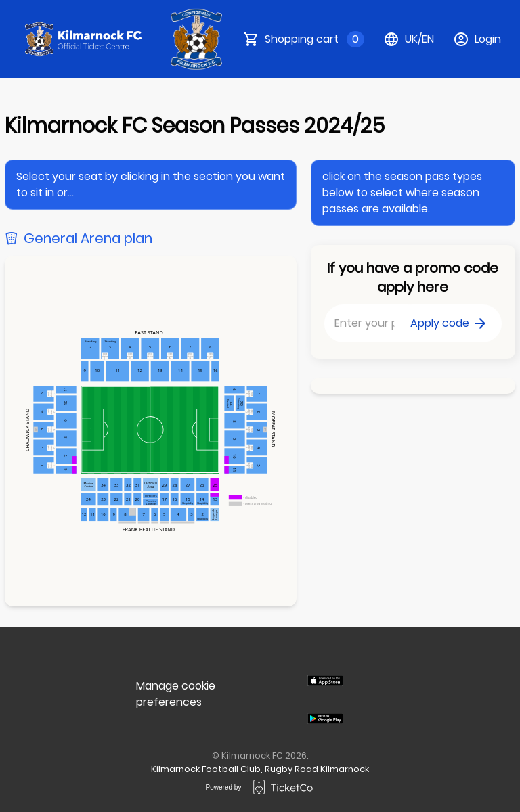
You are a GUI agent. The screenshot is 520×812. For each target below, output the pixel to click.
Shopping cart (315, 39)
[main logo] (84, 39)
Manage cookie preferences (176, 694)
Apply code (448, 323)
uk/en (409, 39)
